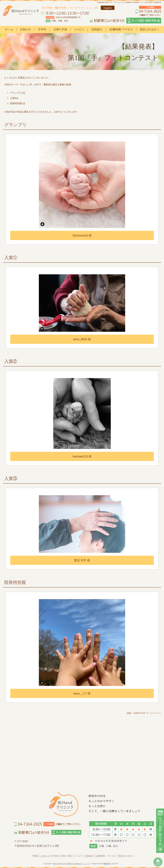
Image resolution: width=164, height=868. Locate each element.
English (108, 8)
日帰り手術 (66, 856)
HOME (35, 856)
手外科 (55, 856)
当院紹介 (89, 856)
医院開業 (107, 864)
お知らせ (45, 856)
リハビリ (78, 856)
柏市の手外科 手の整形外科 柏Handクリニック (71, 864)
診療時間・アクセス (106, 856)
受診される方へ (126, 856)
